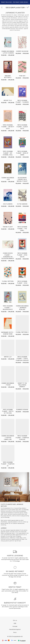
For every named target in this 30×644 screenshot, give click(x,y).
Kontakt (15, 626)
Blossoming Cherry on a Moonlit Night (22, 180)
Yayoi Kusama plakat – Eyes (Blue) (22, 255)
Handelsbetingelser (15, 629)
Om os (15, 620)
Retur (15, 632)
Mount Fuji (8, 100)
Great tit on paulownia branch (22, 385)
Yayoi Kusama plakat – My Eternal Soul (8, 153)
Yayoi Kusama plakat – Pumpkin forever (22, 438)
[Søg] (25, 8)
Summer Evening (22, 410)
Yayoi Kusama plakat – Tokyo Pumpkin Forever (22, 359)
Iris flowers (8, 204)
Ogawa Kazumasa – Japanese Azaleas (22, 308)
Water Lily (8, 357)
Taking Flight (8, 227)
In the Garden (22, 204)
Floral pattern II (22, 332)
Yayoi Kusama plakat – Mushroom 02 (8, 308)
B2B (15, 623)
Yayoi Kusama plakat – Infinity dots (8, 127)
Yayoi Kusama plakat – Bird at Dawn (22, 153)
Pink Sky (22, 76)
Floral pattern (8, 281)
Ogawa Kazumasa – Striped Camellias (8, 438)
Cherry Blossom (22, 51)
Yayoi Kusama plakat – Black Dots (22, 127)
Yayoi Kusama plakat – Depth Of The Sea (8, 411)
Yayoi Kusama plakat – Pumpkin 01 (8, 464)
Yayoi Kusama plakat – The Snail (22, 229)
